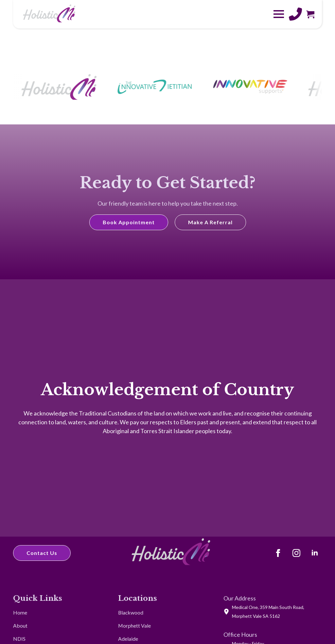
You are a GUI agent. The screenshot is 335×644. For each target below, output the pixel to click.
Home (20, 612)
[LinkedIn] (315, 553)
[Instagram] (296, 553)
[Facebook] (278, 553)
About (20, 626)
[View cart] (310, 14)
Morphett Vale (134, 626)
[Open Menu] (279, 14)
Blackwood (131, 612)
